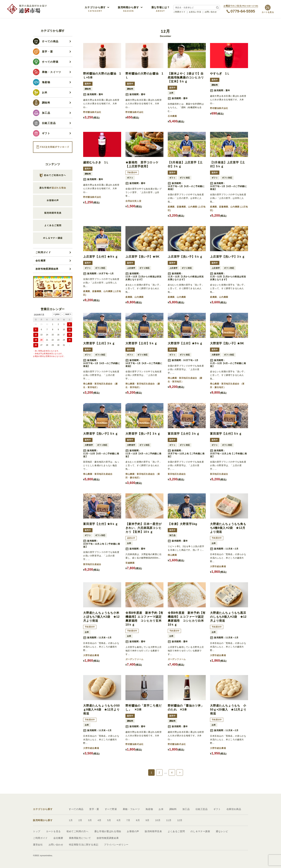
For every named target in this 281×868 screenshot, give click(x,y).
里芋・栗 (94, 809)
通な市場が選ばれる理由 (108, 831)
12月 (180, 820)
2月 (80, 820)
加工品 (186, 809)
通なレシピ (222, 831)
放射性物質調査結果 (47, 269)
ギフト (217, 809)
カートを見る (53, 831)
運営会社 (38, 845)
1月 (71, 820)
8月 (138, 820)
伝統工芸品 (202, 809)
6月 (119, 820)
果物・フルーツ (131, 809)
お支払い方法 (195, 12)
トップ (37, 831)
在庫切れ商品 (234, 809)
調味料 (173, 809)
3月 (90, 820)
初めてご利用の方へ (78, 831)
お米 (161, 809)
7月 (128, 820)
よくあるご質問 (176, 831)
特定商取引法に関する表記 (84, 845)
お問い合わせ (211, 12)
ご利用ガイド (179, 12)
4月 (100, 820)
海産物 (149, 809)
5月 (109, 820)
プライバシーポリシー (116, 845)
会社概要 (41, 261)
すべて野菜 (111, 809)
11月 (169, 820)
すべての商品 (76, 809)
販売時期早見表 (153, 831)
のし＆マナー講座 (200, 831)
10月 (158, 820)
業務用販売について (80, 838)
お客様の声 (133, 831)
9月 (147, 820)
